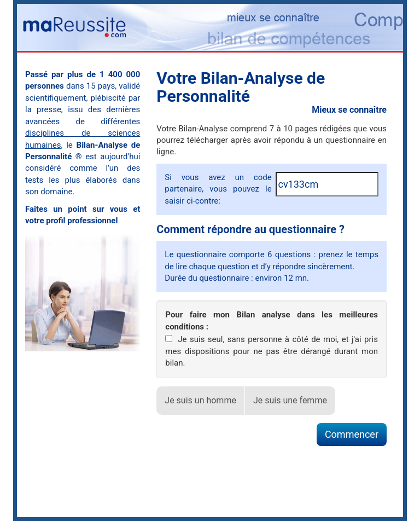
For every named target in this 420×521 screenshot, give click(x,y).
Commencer (352, 434)
